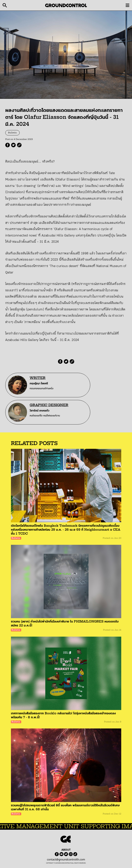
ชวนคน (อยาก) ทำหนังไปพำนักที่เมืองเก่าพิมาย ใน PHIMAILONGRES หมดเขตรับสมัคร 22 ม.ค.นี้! (65, 623)
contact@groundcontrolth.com (66, 859)
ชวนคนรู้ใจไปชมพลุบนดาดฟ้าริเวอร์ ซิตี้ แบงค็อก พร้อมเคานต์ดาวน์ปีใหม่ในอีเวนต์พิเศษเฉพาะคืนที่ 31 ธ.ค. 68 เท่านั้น (65, 807)
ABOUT (66, 850)
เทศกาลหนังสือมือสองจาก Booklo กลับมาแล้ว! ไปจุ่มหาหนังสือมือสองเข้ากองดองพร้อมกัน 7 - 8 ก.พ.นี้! (63, 715)
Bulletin (12, 133)
